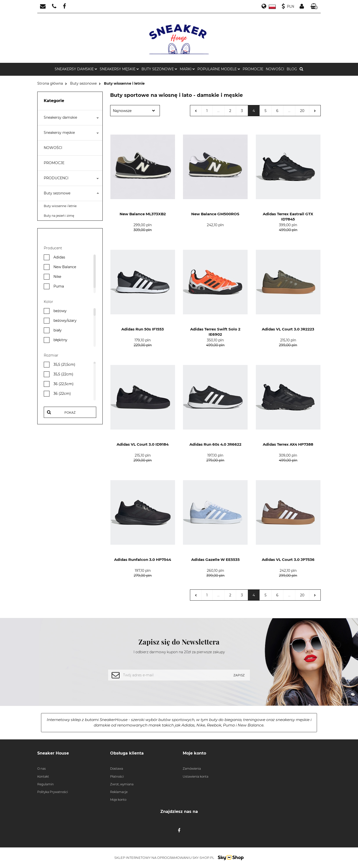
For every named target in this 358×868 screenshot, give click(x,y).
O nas (42, 769)
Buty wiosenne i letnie (60, 206)
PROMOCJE (253, 69)
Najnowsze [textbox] (122, 111)
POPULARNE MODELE (219, 69)
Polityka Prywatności (53, 792)
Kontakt (43, 777)
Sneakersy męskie (71, 133)
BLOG (292, 69)
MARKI (187, 69)
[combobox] (135, 111)
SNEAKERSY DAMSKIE (76, 69)
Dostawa (117, 769)
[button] (314, 7)
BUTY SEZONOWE (159, 69)
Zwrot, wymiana (122, 784)
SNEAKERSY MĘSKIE (119, 69)
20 (302, 111)
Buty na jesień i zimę (59, 216)
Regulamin (45, 784)
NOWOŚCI (275, 69)
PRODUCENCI (71, 178)
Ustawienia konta (196, 777)
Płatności (117, 777)
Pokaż (70, 413)
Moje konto (118, 800)
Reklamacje (119, 792)
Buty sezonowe (71, 193)
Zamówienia (192, 769)
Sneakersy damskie (71, 117)
